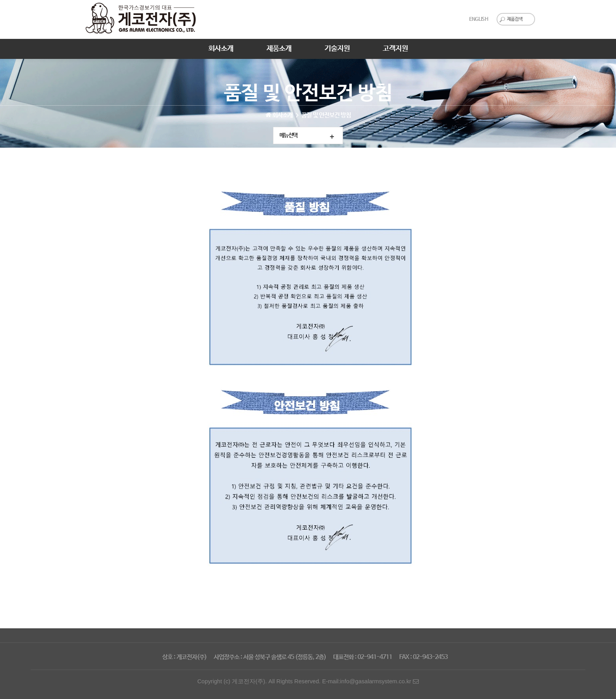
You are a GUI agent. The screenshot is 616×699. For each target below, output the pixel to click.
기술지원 (337, 49)
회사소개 (221, 49)
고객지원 (395, 49)
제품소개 (279, 49)
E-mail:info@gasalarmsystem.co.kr (370, 681)
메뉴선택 (288, 135)
